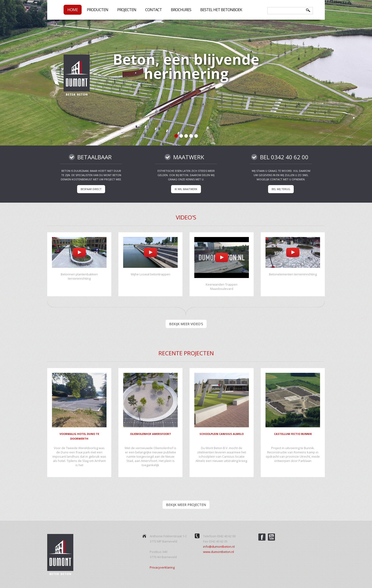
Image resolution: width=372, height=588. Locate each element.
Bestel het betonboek (221, 10)
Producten (98, 10)
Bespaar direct (91, 189)
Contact (153, 10)
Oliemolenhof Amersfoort (151, 434)
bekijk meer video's (186, 324)
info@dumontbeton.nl (219, 547)
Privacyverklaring (162, 567)
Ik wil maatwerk (186, 189)
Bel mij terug (281, 189)
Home (73, 10)
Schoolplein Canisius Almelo (222, 434)
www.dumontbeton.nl (219, 552)
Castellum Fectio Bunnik (293, 434)
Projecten (127, 10)
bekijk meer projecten (186, 505)
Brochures (181, 10)
